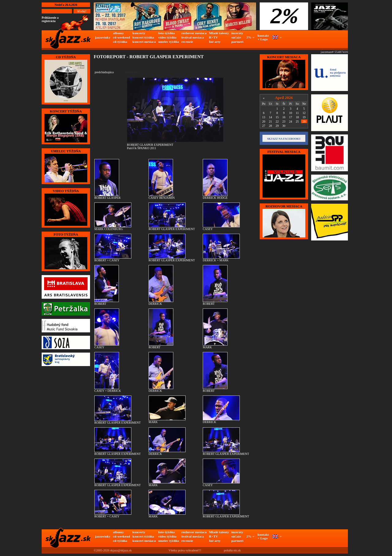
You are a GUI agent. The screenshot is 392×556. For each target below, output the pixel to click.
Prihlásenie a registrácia (50, 19)
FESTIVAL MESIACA (284, 152)
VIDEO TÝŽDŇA (66, 191)
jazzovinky (103, 37)
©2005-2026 (102, 550)
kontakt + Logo (263, 37)
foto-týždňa (166, 33)
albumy (118, 33)
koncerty (139, 33)
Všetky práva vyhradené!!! (185, 550)
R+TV (213, 37)
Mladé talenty (219, 33)
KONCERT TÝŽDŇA (66, 111)
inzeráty (237, 33)
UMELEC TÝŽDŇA (66, 151)
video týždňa (167, 37)
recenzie (187, 42)
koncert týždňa (143, 37)
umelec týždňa (168, 42)
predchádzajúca (104, 72)
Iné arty (215, 42)
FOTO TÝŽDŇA (66, 234)
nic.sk (237, 550)
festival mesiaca (193, 37)
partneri (237, 42)
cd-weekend (122, 37)
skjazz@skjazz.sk (121, 550)
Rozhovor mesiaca (284, 206)
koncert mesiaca (144, 42)
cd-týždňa (120, 42)
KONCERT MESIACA (284, 57)
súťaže (236, 37)
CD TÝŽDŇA (66, 57)
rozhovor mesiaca (194, 33)
